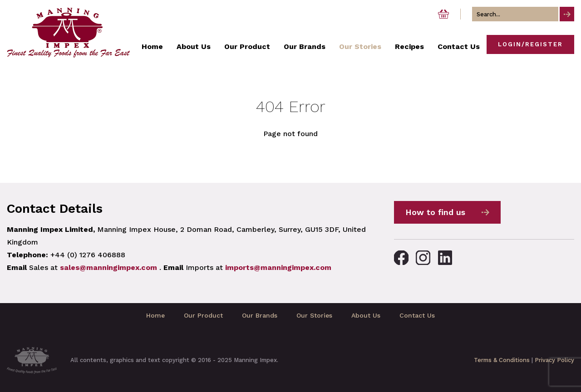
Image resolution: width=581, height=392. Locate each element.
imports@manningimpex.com (278, 267)
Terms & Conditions (502, 360)
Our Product (203, 315)
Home (155, 315)
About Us (366, 315)
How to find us (435, 212)
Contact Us (417, 315)
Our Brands (260, 315)
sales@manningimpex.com (108, 267)
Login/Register (530, 44)
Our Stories (314, 315)
